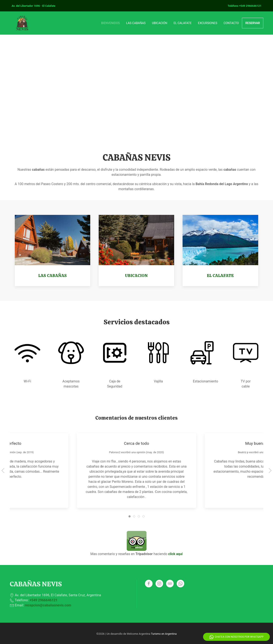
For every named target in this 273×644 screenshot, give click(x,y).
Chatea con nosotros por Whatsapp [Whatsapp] (236, 637)
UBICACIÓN (160, 23)
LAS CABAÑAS (136, 23)
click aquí (175, 554)
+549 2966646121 (250, 6)
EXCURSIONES (208, 23)
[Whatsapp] (180, 584)
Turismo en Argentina (164, 634)
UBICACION (136, 276)
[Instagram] (159, 584)
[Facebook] (149, 584)
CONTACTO (231, 23)
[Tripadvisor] (170, 584)
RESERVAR (253, 23)
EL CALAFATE (183, 23)
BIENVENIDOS (111, 23)
